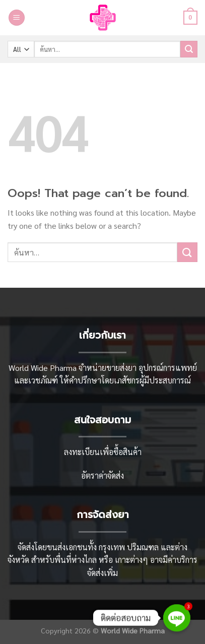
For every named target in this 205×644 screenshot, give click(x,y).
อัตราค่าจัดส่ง (102, 475)
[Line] (177, 618)
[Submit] (189, 49)
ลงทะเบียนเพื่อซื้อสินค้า (103, 452)
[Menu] (17, 18)
